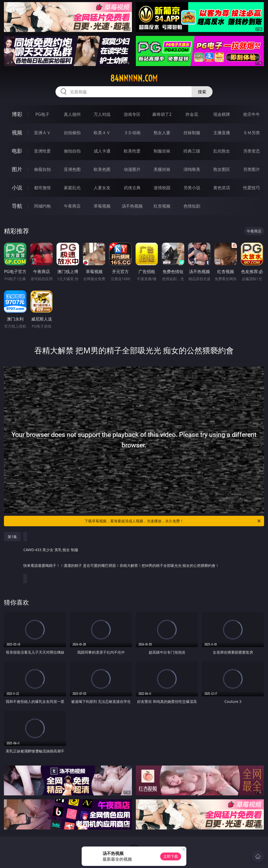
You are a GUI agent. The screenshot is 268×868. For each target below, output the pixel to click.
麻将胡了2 (162, 114)
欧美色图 (102, 169)
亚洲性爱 (42, 151)
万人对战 (102, 114)
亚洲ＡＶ (42, 133)
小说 (17, 188)
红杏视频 (162, 206)
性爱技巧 (252, 188)
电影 (17, 151)
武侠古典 (132, 188)
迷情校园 (162, 188)
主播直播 (222, 133)
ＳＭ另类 (252, 133)
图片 (17, 169)
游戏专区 (132, 114)
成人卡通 (102, 151)
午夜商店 (72, 206)
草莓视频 (102, 206)
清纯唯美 (192, 169)
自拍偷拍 (72, 133)
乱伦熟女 (222, 151)
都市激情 (42, 188)
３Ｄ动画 (132, 133)
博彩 (17, 114)
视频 (17, 132)
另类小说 (192, 188)
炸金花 (192, 114)
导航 (17, 206)
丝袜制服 (192, 133)
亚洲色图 (72, 169)
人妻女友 (102, 188)
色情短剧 (192, 206)
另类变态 (252, 151)
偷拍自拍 (72, 151)
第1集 (12, 537)
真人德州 (72, 114)
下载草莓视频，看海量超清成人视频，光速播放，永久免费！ (173, 521)
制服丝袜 (162, 151)
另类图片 (252, 169)
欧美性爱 (132, 151)
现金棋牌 (222, 114)
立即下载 (171, 856)
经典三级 (192, 151)
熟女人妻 (162, 133)
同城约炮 (42, 206)
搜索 (202, 92)
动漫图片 (132, 169)
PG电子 (42, 114)
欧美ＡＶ (102, 133)
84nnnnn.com (134, 78)
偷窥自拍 (42, 169)
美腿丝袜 (162, 169)
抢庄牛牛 (252, 114)
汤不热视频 (132, 206)
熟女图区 (222, 169)
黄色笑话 (222, 188)
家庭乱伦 (72, 188)
